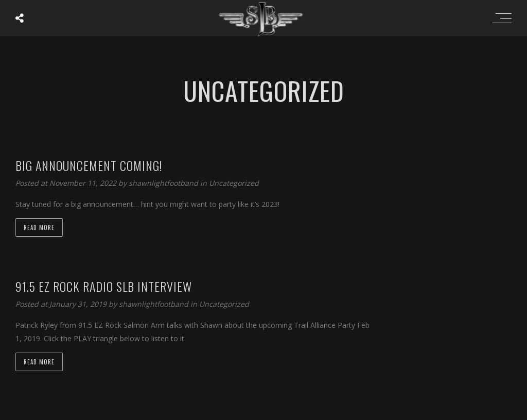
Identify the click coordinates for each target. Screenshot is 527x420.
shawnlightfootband (164, 183)
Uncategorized (234, 183)
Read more (39, 227)
